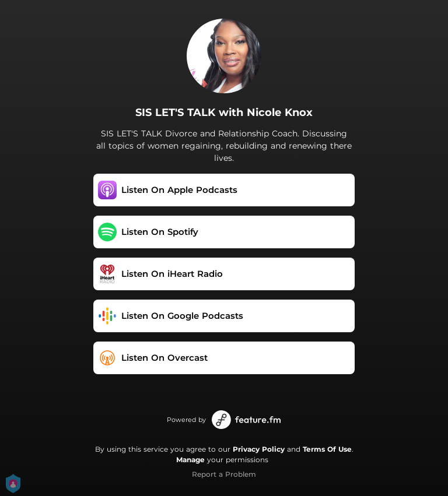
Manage (190, 460)
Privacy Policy (259, 449)
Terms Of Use (327, 449)
